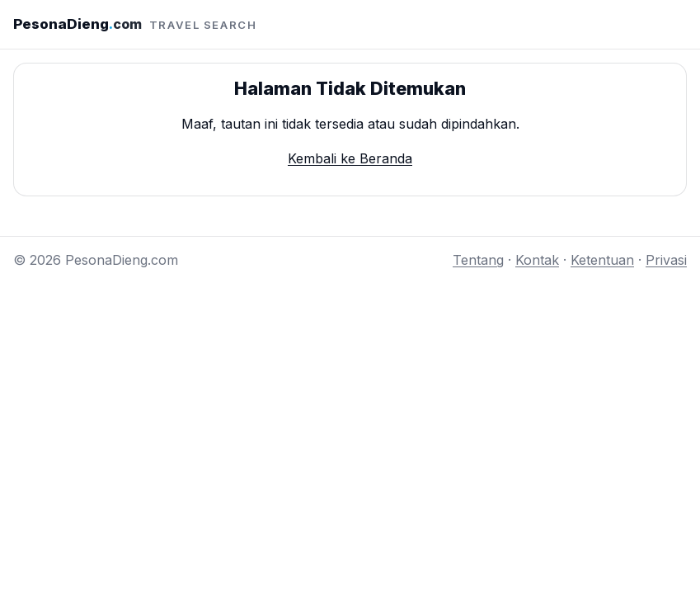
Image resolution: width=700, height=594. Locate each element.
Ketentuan (602, 260)
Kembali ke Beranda (350, 158)
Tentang (478, 260)
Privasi (666, 260)
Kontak (537, 260)
